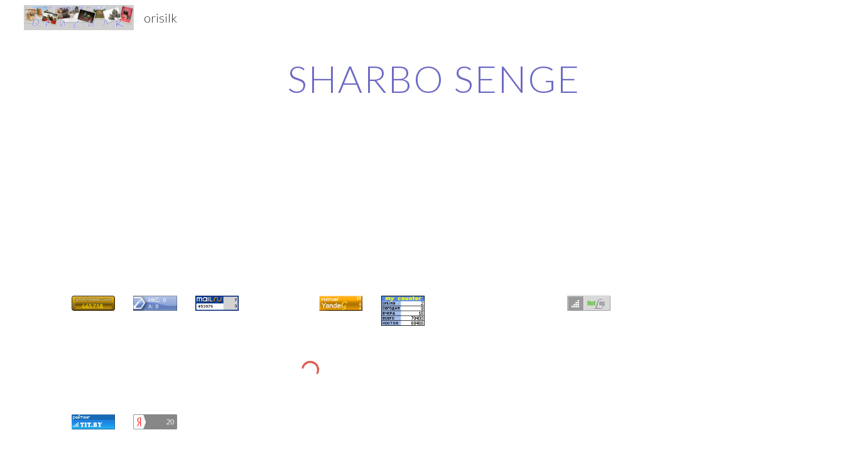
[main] (434, 78)
